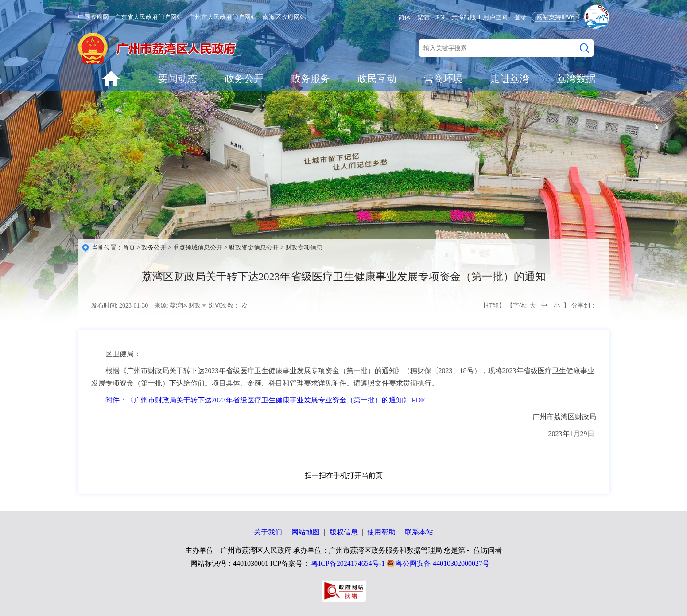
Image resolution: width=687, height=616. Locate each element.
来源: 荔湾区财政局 (180, 306)
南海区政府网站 (284, 17)
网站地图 (306, 532)
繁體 (423, 18)
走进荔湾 (510, 79)
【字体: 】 (538, 306)
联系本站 (419, 532)
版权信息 (344, 532)
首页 (129, 248)
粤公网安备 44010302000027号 (442, 563)
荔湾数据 (576, 79)
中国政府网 (93, 17)
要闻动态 (178, 79)
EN (441, 18)
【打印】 (493, 306)
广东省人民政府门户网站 (149, 17)
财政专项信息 (304, 248)
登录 (520, 18)
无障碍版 (464, 18)
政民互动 (377, 79)
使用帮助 (381, 532)
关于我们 (268, 532)
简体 (404, 18)
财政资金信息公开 (254, 248)
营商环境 (443, 79)
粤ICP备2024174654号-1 (348, 563)
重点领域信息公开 (198, 248)
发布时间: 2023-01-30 (120, 306)
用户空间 (495, 18)
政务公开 (244, 79)
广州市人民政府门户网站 (223, 17)
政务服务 (311, 79)
